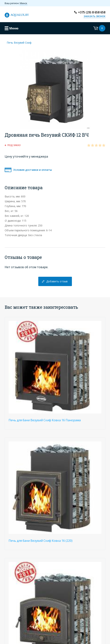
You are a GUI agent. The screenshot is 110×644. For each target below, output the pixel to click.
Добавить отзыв (57, 281)
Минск (24, 3)
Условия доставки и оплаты (33, 170)
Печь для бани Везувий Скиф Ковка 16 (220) (41, 541)
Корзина (99, 28)
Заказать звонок (94, 16)
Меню (14, 28)
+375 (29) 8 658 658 (92, 12)
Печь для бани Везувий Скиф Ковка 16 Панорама (45, 420)
